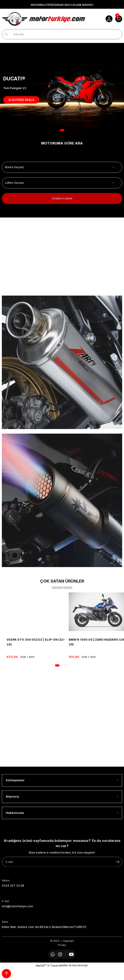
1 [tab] (62, 130)
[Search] (62, 34)
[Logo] (44, 19)
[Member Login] (109, 19)
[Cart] (119, 19)
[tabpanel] (62, 88)
